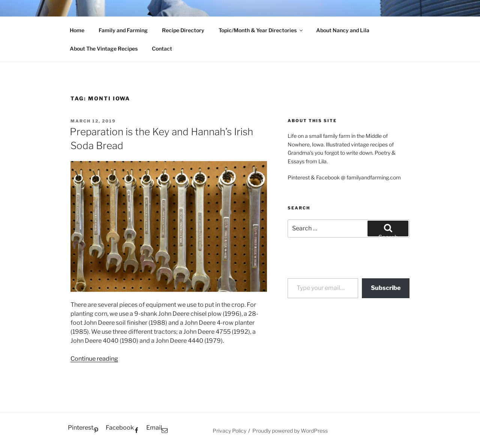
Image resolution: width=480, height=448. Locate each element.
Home (77, 30)
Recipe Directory (183, 30)
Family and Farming (123, 30)
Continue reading (94, 359)
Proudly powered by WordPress (290, 431)
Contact (162, 49)
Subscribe (386, 288)
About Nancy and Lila (343, 30)
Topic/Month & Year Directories (261, 30)
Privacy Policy (229, 431)
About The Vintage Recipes (104, 49)
